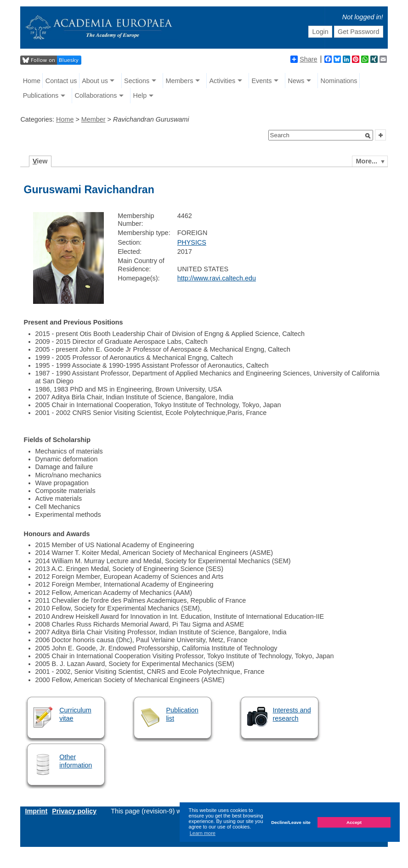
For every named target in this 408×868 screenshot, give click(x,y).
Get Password (358, 32)
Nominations (339, 81)
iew (40, 161)
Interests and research (292, 714)
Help (140, 95)
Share (304, 59)
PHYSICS (192, 242)
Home (32, 81)
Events (261, 81)
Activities (222, 81)
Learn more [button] (203, 833)
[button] (368, 136)
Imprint (36, 811)
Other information (76, 761)
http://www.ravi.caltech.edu (217, 278)
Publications (41, 95)
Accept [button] (354, 822)
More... (367, 161)
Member (93, 119)
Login (320, 32)
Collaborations (96, 95)
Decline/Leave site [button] (291, 822)
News (296, 81)
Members (179, 81)
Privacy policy (74, 811)
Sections (137, 81)
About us (95, 81)
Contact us (61, 81)
